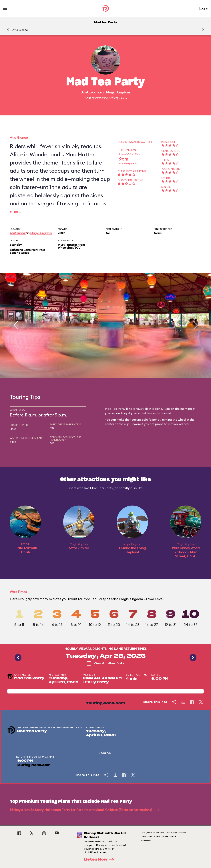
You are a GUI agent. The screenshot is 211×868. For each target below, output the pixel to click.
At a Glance (20, 30)
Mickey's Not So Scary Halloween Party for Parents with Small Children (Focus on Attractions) (85, 810)
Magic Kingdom (118, 92)
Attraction (94, 92)
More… (15, 212)
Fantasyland (18, 233)
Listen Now (100, 860)
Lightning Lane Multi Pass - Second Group (28, 251)
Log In (203, 8)
